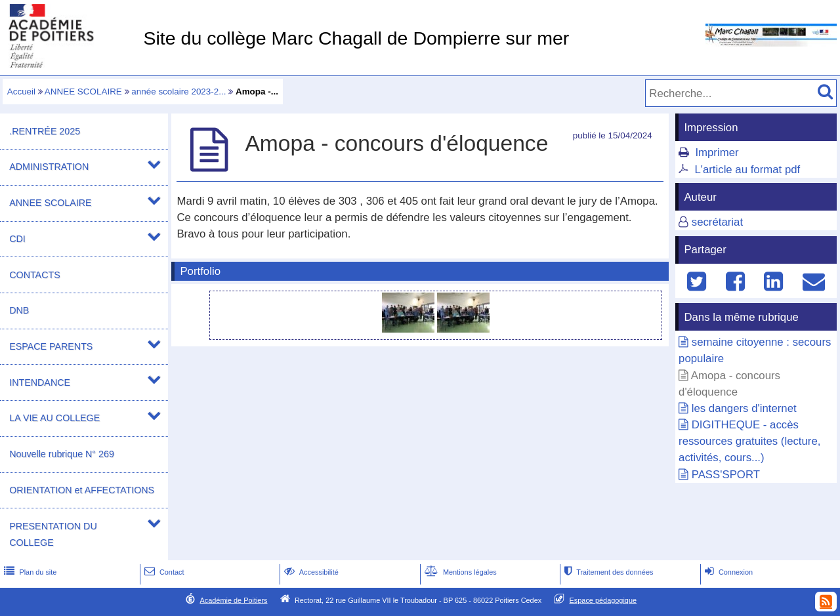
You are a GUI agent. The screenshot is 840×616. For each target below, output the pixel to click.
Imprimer (717, 153)
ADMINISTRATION (49, 167)
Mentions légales (459, 572)
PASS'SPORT (726, 475)
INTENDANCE (40, 382)
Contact (163, 572)
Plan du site (29, 572)
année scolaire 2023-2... (178, 92)
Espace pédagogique (603, 600)
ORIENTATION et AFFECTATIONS (82, 490)
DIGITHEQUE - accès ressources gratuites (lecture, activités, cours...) (749, 441)
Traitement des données (607, 572)
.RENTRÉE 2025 (45, 131)
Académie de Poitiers (233, 600)
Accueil (21, 92)
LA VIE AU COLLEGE (54, 418)
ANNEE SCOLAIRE (83, 92)
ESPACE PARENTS (51, 346)
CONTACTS (34, 275)
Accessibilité (310, 572)
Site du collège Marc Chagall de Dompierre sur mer (356, 38)
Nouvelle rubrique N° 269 (62, 454)
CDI (17, 239)
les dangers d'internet (744, 408)
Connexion (727, 572)
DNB (19, 310)
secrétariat (717, 222)
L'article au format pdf (747, 170)
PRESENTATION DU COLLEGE (53, 534)
